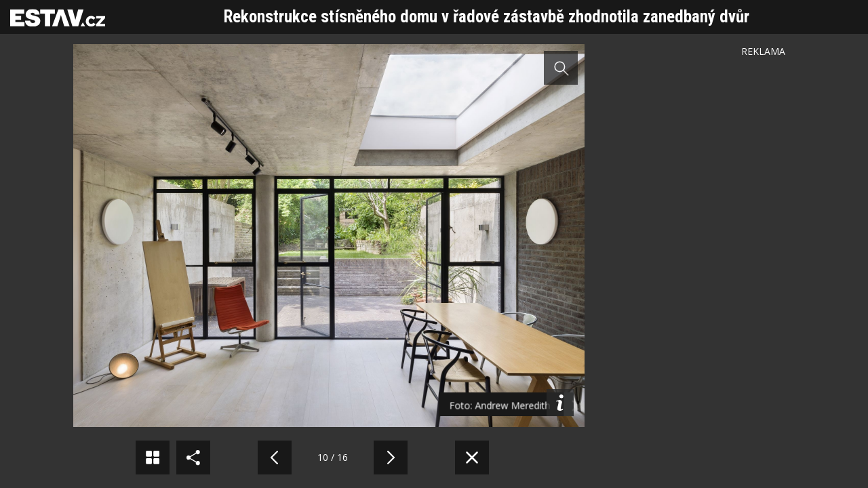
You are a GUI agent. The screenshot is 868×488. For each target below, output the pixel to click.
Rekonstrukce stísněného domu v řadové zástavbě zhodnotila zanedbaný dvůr (487, 17)
